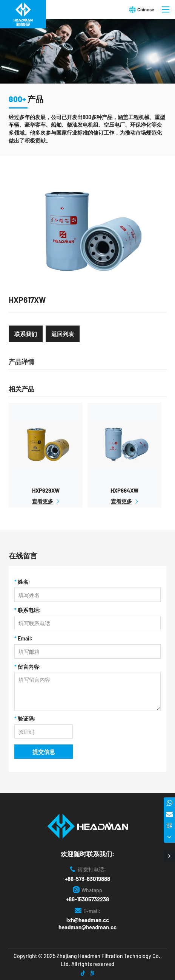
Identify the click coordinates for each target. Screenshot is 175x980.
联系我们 (26, 334)
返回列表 (63, 334)
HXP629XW (46, 490)
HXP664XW (124, 490)
